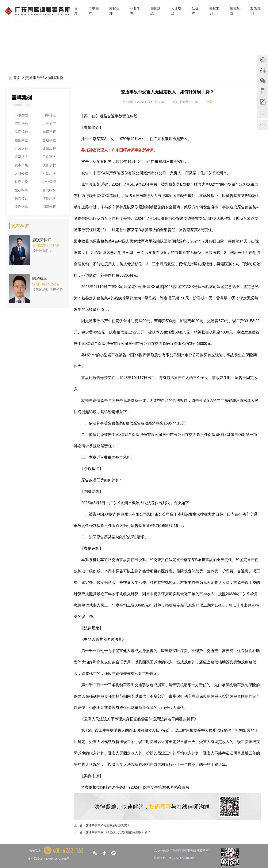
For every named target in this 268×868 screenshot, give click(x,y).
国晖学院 (235, 11)
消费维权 (49, 207)
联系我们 (256, 11)
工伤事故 (49, 157)
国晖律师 (114, 11)
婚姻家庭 (21, 140)
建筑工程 (49, 148)
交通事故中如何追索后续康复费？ (108, 825)
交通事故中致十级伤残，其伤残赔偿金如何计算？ (118, 832)
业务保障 (135, 11)
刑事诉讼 (49, 115)
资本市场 (21, 165)
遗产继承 (21, 207)
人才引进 (176, 11)
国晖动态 (156, 11)
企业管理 (49, 182)
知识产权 (49, 132)
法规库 (195, 11)
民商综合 (21, 132)
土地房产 (49, 124)
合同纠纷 (49, 190)
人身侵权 (21, 173)
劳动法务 (21, 124)
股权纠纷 (21, 190)
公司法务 (21, 157)
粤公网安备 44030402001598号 (49, 859)
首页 (76, 11)
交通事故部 (35, 78)
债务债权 (49, 165)
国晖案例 (214, 11)
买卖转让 (21, 198)
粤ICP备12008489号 (182, 858)
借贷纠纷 (49, 198)
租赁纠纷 (49, 173)
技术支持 (160, 858)
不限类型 (21, 115)
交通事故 (49, 140)
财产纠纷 (21, 182)
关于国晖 (94, 11)
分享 (209, 102)
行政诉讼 (21, 148)
